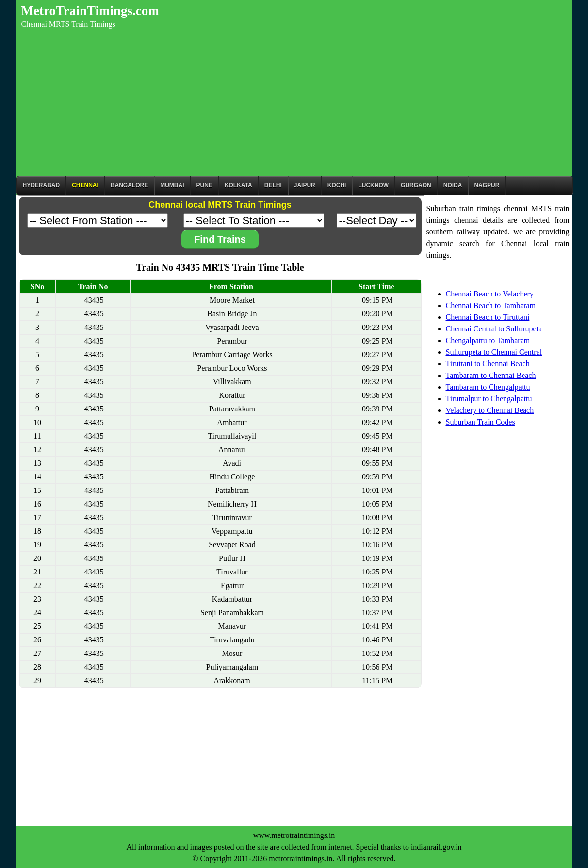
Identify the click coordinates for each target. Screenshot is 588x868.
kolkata (238, 185)
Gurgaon (416, 185)
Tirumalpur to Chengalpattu (489, 399)
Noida (453, 185)
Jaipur (305, 185)
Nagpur (487, 185)
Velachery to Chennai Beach (490, 410)
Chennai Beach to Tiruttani (488, 317)
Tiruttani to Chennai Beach (488, 364)
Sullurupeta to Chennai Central (494, 352)
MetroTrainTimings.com (90, 11)
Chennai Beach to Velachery (490, 294)
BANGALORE (129, 185)
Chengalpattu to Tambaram (488, 340)
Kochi (337, 185)
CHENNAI (85, 185)
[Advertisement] (294, 103)
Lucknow (373, 185)
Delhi (273, 185)
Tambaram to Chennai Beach (491, 375)
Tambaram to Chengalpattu (488, 387)
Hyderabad (41, 185)
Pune (204, 185)
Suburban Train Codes (481, 422)
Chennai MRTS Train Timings (68, 24)
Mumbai (172, 185)
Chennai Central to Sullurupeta (494, 329)
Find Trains (220, 239)
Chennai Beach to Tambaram (491, 305)
